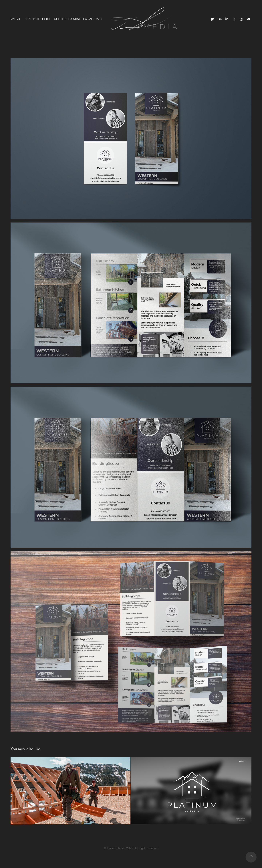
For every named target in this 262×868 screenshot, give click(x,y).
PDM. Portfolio (37, 19)
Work (15, 19)
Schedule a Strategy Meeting (78, 19)
